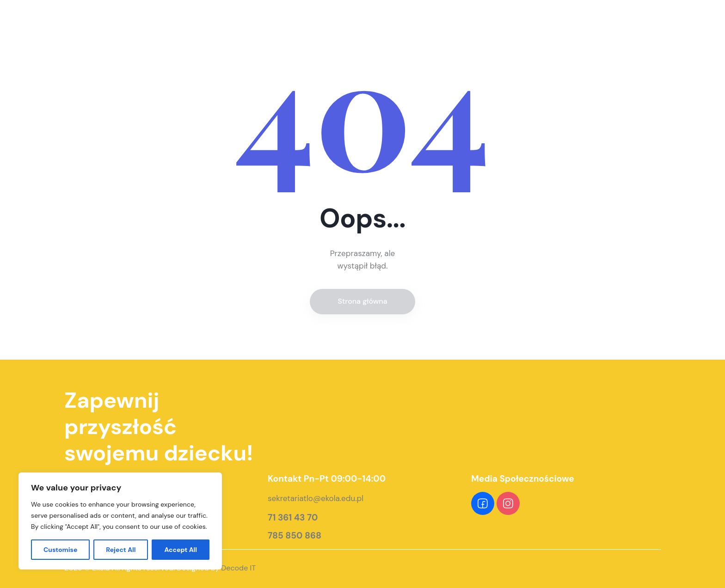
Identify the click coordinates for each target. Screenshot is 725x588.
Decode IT (238, 568)
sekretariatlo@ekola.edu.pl (316, 498)
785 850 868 (295, 536)
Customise (61, 550)
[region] (120, 521)
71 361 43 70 (293, 518)
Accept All (181, 550)
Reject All (121, 550)
